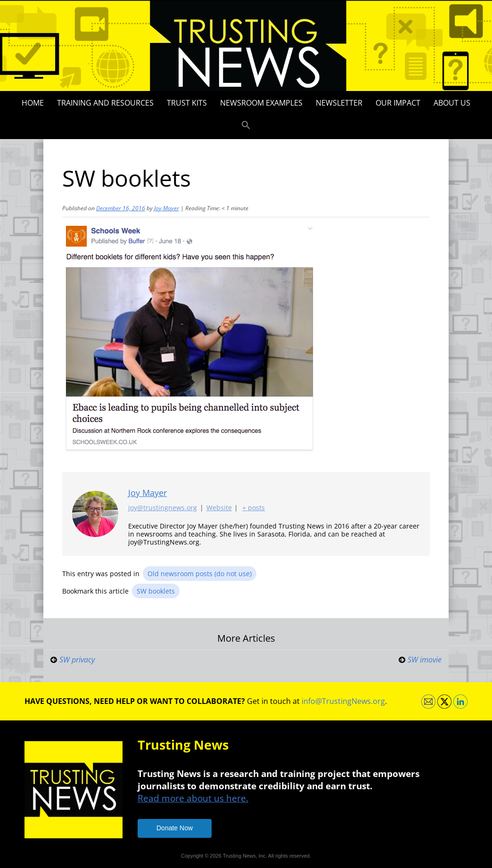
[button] (246, 125)
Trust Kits (187, 103)
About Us (452, 103)
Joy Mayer (167, 208)
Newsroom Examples (261, 103)
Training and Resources (105, 103)
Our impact (398, 103)
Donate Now (175, 828)
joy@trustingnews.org (163, 508)
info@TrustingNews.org (343, 701)
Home (33, 103)
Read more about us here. (193, 798)
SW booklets (156, 591)
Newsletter (339, 103)
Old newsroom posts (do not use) (200, 574)
